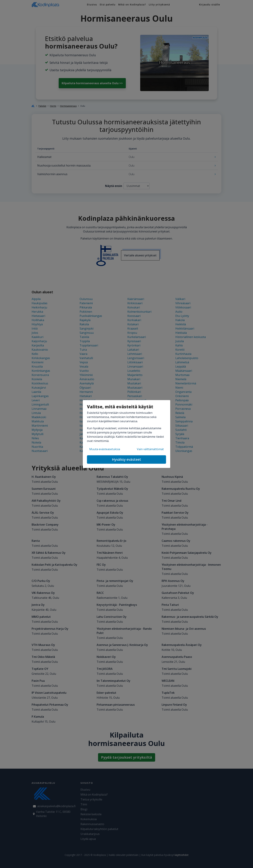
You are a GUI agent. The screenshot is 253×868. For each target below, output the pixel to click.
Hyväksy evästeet (126, 459)
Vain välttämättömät (150, 449)
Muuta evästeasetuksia (105, 449)
